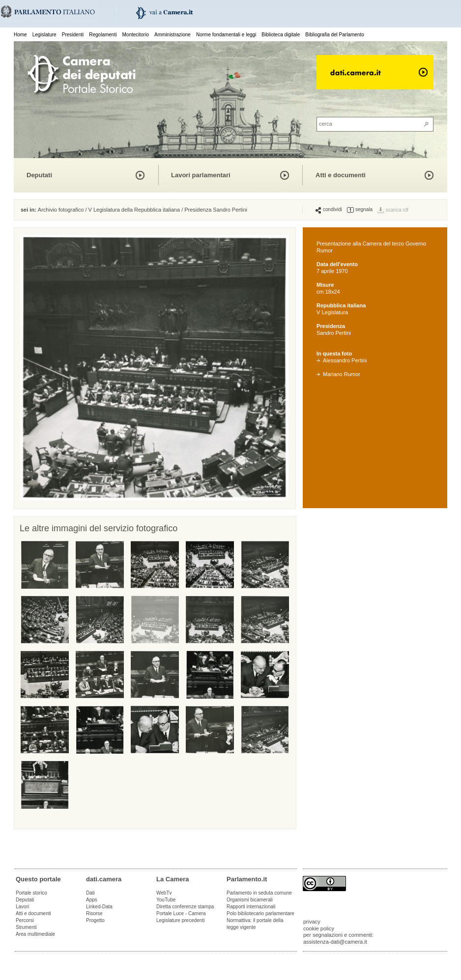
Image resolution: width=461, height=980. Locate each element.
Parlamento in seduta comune (259, 893)
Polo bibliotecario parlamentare (260, 913)
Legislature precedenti (180, 920)
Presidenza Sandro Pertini (216, 210)
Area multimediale (35, 934)
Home (20, 35)
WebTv (164, 893)
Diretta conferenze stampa (185, 907)
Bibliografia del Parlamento (335, 35)
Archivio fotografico (61, 210)
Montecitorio (135, 35)
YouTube (166, 900)
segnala (360, 210)
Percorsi (25, 920)
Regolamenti (103, 35)
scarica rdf (397, 210)
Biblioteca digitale (281, 35)
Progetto (95, 920)
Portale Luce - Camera (181, 913)
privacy (312, 922)
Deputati (39, 175)
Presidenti (73, 35)
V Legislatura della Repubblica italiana (134, 210)
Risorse (94, 913)
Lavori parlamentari (201, 175)
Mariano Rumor (338, 374)
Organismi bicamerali (250, 900)
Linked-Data (99, 907)
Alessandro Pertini (342, 360)
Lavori (22, 907)
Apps (92, 900)
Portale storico (31, 893)
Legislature (44, 35)
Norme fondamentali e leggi (226, 35)
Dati (90, 893)
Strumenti (26, 927)
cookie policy (319, 928)
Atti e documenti (341, 175)
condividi (329, 210)
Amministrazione (173, 35)
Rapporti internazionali (251, 907)
